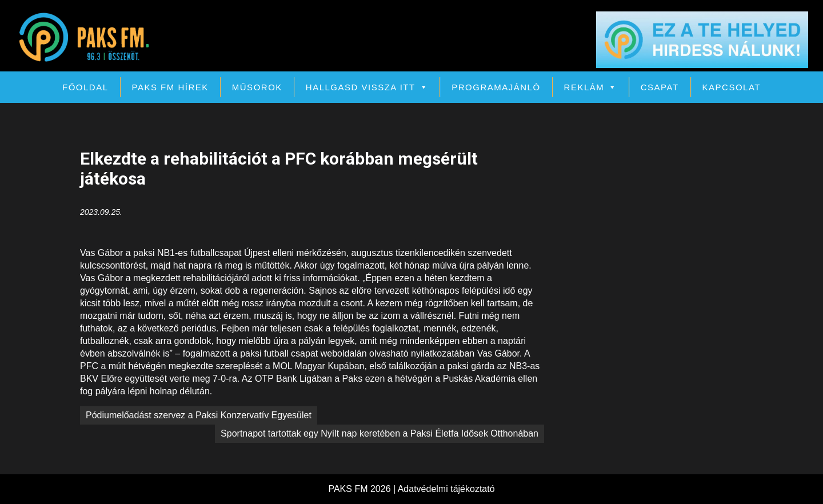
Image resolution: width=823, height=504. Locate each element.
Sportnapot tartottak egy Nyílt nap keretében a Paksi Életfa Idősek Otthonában (379, 433)
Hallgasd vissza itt (367, 87)
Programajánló (496, 87)
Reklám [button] (591, 87)
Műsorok (257, 87)
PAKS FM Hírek (170, 87)
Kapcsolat (732, 87)
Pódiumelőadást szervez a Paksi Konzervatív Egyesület (199, 415)
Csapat (660, 87)
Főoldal (85, 87)
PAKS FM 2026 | (363, 489)
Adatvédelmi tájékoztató (446, 489)
